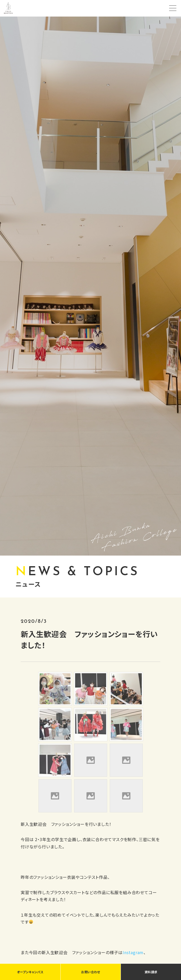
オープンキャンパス (30, 972)
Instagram (133, 952)
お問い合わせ (91, 972)
